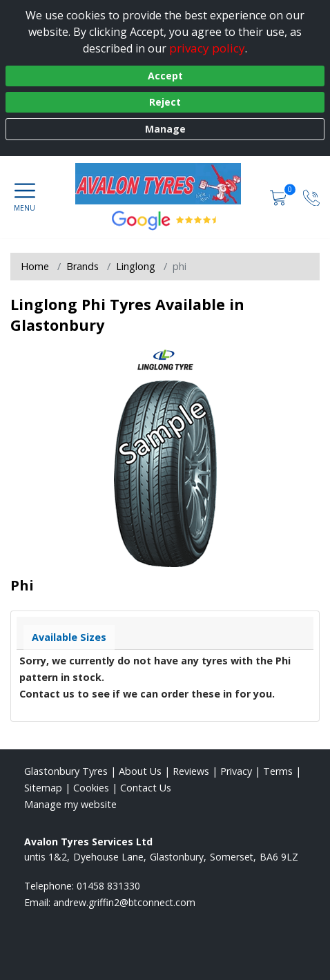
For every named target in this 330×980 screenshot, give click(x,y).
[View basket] (280, 197)
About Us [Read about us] (140, 771)
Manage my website (70, 804)
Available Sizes (69, 637)
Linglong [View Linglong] (136, 266)
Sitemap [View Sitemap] (43, 788)
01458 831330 (108, 886)
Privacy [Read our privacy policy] (236, 771)
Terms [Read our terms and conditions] (278, 771)
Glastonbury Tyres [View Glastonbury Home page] (66, 771)
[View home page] (165, 184)
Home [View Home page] (35, 266)
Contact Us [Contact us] (146, 788)
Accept (165, 76)
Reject (165, 102)
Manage (165, 129)
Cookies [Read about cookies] (91, 788)
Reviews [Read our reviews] (191, 771)
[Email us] (124, 902)
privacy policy (207, 48)
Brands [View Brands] (82, 266)
